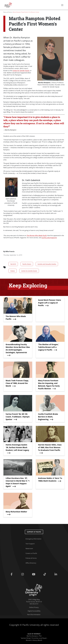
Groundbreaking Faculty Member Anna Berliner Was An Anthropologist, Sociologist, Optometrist (18, 348)
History (13, 271)
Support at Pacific (34, 532)
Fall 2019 (13, 264)
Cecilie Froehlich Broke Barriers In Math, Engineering (48, 417)
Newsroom (29, 549)
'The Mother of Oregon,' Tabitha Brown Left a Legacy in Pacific (48, 347)
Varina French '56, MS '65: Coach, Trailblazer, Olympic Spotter (18, 417)
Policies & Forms (31, 558)
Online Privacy (34, 607)
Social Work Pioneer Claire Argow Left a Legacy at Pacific (50, 303)
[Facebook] (12, 574)
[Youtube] (34, 574)
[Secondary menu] (62, 5)
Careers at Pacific (31, 553)
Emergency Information (33, 539)
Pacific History (27, 264)
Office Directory (31, 563)
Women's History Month (34, 640)
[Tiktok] (45, 574)
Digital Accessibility (34, 611)
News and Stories (8, 12)
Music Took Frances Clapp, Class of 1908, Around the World (17, 383)
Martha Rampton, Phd (34, 636)
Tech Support (30, 544)
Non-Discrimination (34, 615)
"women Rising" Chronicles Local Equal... (34, 638)
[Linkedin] (56, 574)
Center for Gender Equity (21, 71)
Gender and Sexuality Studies (47, 264)
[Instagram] (23, 574)
